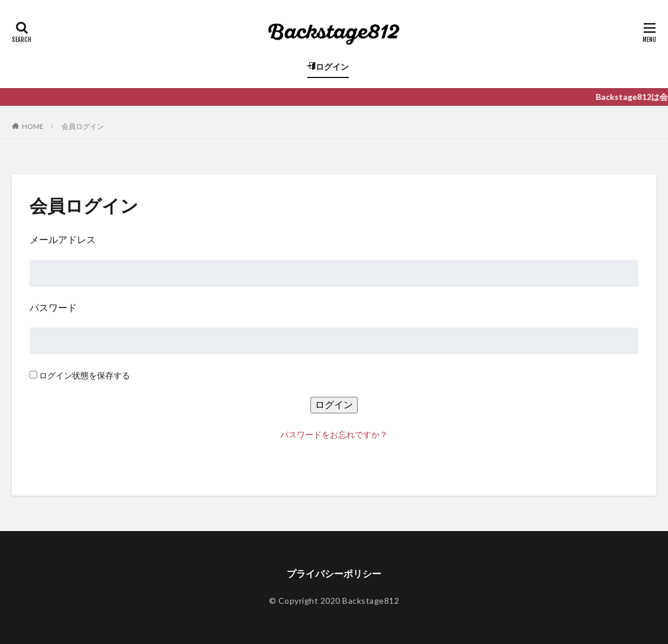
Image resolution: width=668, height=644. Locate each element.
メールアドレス (63, 239)
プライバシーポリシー (334, 573)
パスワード (53, 307)
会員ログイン (83, 126)
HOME (33, 126)
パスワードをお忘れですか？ (334, 434)
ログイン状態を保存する (85, 375)
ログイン (328, 67)
